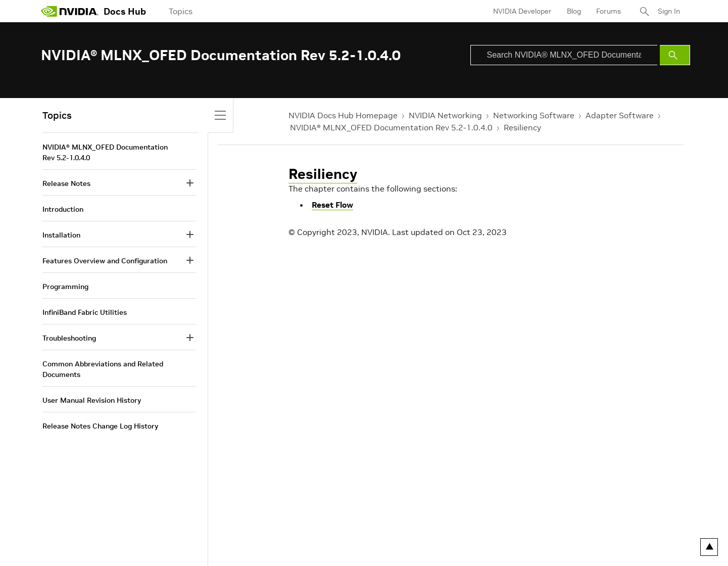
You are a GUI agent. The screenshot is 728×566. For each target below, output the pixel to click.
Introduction (63, 209)
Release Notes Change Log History (100, 426)
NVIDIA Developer (522, 11)
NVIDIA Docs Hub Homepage (343, 115)
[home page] (70, 11)
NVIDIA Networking (445, 115)
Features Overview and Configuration (105, 261)
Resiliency (522, 127)
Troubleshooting (69, 338)
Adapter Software (620, 115)
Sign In (669, 11)
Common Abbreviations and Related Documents (103, 369)
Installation (61, 235)
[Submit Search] (675, 55)
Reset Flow (332, 205)
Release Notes (66, 183)
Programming (65, 287)
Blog (574, 11)
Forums (609, 11)
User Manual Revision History (92, 400)
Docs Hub (125, 11)
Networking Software (534, 115)
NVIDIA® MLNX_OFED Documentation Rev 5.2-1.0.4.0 (391, 127)
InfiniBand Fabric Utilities (85, 312)
